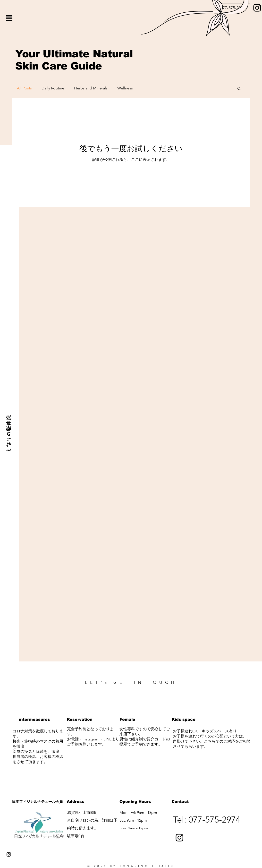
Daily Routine (53, 88)
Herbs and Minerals (91, 88)
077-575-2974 (214, 820)
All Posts (24, 88)
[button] (9, 18)
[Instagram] (179, 838)
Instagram (91, 739)
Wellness (125, 88)
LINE (107, 739)
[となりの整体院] (8, 434)
